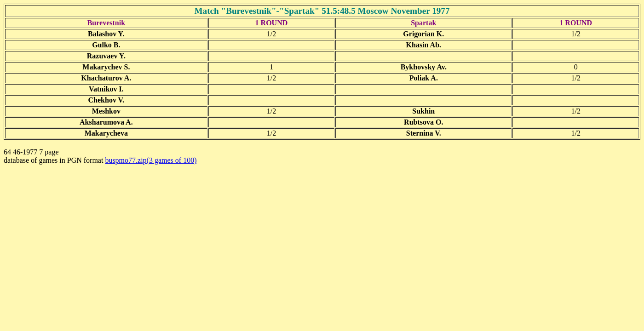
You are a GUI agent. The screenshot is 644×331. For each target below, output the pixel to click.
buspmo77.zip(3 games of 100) (151, 160)
